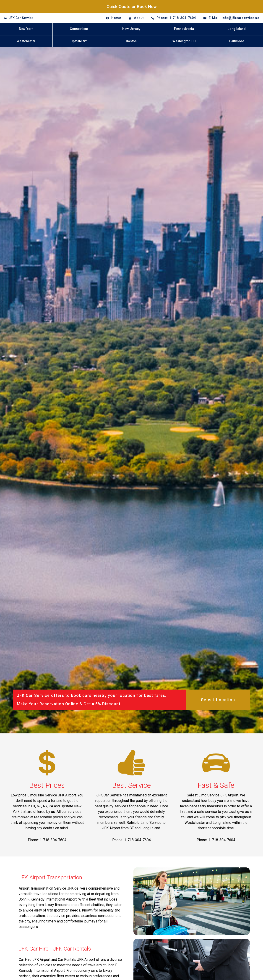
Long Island (237, 29)
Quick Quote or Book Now (132, 7)
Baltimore (237, 41)
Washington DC (184, 41)
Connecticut (79, 29)
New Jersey (131, 29)
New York (26, 29)
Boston (131, 41)
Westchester (26, 41)
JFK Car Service (21, 18)
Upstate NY (79, 41)
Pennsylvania (184, 29)
